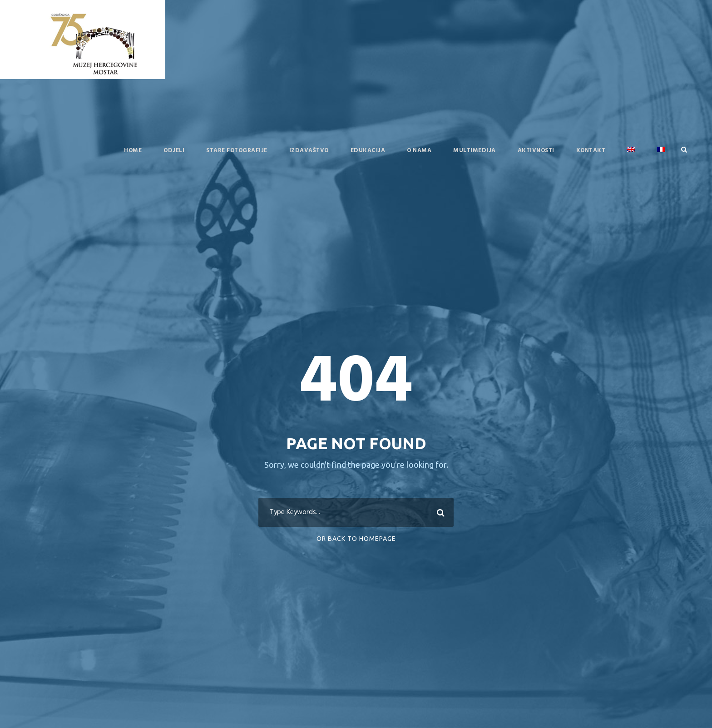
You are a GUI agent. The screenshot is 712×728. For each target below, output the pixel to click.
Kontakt (591, 151)
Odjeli (174, 151)
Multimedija (475, 151)
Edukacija (368, 151)
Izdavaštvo (309, 151)
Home (133, 151)
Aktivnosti (536, 151)
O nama (419, 151)
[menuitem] (631, 157)
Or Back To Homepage (356, 539)
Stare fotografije (237, 151)
